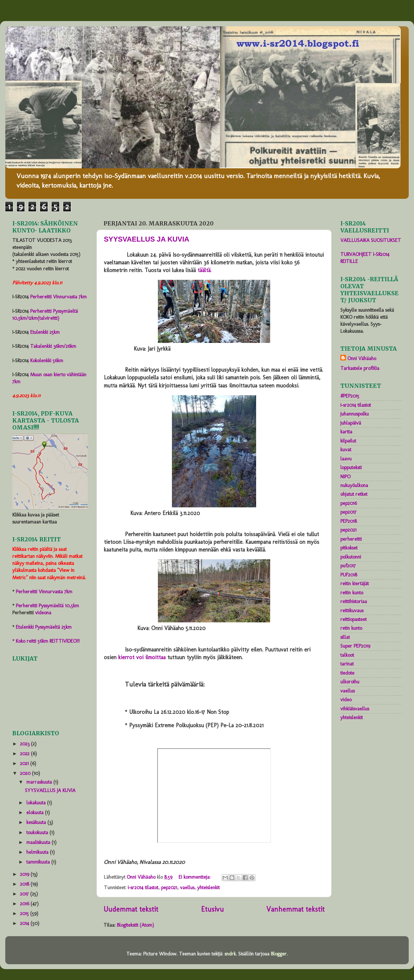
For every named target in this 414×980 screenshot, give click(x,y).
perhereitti (351, 539)
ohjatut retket (354, 494)
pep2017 (348, 512)
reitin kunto (352, 593)
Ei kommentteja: (195, 877)
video (346, 699)
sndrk (230, 954)
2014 (25, 923)
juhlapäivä (351, 423)
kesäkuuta (37, 822)
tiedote (347, 673)
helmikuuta (38, 852)
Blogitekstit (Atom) (135, 925)
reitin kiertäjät (355, 583)
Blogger (279, 954)
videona (43, 613)
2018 (25, 884)
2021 (25, 763)
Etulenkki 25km (45, 332)
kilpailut (348, 441)
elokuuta (36, 812)
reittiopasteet (353, 619)
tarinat (347, 664)
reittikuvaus (352, 610)
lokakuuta (37, 803)
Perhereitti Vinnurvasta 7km (58, 297)
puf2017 (348, 566)
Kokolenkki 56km (47, 360)
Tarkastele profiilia (360, 368)
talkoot (347, 655)
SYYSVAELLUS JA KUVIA (146, 239)
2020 (26, 773)
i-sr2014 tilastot (143, 887)
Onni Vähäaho (362, 358)
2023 (25, 744)
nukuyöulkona (354, 485)
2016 (25, 904)
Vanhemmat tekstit (295, 909)
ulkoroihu (350, 682)
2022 (25, 753)
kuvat (346, 450)
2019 (25, 874)
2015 (25, 913)
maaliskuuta (39, 842)
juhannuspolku (355, 414)
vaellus (187, 887)
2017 (25, 894)
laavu (346, 459)
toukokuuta (38, 832)
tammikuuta (39, 862)
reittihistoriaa (354, 601)
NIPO (345, 477)
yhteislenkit (208, 887)
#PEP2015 (350, 396)
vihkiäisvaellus (355, 709)
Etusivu (212, 909)
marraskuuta (40, 782)
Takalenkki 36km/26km (53, 346)
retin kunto (351, 628)
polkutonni (351, 557)
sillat (345, 637)
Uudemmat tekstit (131, 909)
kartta (346, 432)
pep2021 (169, 887)
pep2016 (349, 503)
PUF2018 (349, 575)
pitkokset (349, 548)
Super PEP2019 (355, 646)
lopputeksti (351, 467)
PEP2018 (349, 521)
